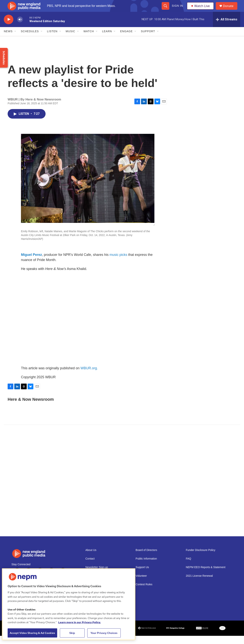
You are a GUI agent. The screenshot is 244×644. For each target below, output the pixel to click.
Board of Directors (146, 558)
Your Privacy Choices (104, 633)
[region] (69, 604)
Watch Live (201, 10)
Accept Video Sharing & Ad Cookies (32, 633)
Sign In (177, 10)
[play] (9, 28)
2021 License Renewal (199, 584)
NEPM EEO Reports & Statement (206, 575)
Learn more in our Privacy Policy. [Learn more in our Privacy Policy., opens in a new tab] (79, 622)
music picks (118, 263)
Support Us (142, 575)
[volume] (20, 28)
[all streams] (227, 28)
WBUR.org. (89, 376)
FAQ (189, 567)
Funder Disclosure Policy (201, 558)
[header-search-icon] (165, 10)
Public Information (146, 567)
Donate (230, 10)
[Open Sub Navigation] (15, 40)
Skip (72, 633)
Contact (90, 567)
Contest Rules (144, 593)
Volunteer (141, 584)
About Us (91, 558)
